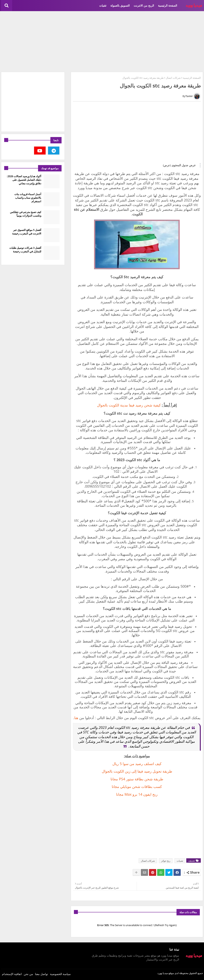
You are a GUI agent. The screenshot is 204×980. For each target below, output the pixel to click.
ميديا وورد (163, 973)
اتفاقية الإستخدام (12, 974)
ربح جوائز (166, 861)
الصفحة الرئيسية (168, 5)
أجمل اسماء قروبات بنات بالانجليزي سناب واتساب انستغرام (28, 198)
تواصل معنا (42, 974)
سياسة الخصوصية (60, 974)
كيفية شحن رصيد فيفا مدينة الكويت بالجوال (129, 405)
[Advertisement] (102, 41)
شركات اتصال (173, 78)
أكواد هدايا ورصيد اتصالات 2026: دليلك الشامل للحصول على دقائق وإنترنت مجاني (24, 180)
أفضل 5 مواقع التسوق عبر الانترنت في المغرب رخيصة (27, 232)
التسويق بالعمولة (120, 5)
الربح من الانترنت (144, 5)
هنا (76, 718)
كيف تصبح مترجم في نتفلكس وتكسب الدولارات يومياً (26, 214)
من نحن (28, 974)
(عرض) (167, 165)
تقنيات (103, 5)
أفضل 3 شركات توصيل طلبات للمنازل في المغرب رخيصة (25, 250)
